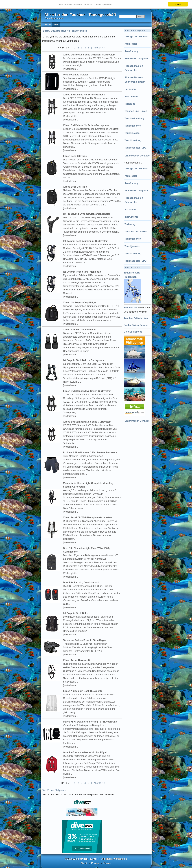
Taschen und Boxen (136, 111)
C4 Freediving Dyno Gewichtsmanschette (87, 214)
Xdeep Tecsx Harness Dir (77, 660)
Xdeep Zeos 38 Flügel (75, 156)
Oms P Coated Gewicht (76, 75)
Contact (107, 863)
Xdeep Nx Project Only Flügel (80, 302)
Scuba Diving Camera (136, 325)
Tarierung (130, 104)
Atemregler (131, 44)
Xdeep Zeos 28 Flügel (75, 187)
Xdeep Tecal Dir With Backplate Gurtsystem (88, 517)
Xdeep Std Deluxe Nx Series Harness (84, 95)
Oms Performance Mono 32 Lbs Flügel (85, 752)
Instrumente (131, 97)
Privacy (95, 863)
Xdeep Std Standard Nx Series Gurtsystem (87, 391)
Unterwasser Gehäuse (137, 156)
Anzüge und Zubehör (136, 37)
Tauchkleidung (133, 140)
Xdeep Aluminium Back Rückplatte (83, 691)
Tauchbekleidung (134, 118)
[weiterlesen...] (71, 69)
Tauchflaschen (133, 126)
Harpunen (130, 89)
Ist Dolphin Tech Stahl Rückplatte (82, 272)
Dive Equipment (133, 332)
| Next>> (99, 48)
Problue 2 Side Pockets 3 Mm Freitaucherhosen (90, 452)
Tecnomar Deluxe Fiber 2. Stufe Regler (85, 640)
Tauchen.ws (130, 308)
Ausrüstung (131, 51)
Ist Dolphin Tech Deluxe (77, 613)
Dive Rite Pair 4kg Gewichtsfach (81, 582)
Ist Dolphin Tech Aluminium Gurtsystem (86, 241)
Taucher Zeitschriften (136, 318)
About (84, 863)
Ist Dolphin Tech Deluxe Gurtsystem (84, 360)
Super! (178, 4)
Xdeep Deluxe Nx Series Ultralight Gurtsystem (89, 55)
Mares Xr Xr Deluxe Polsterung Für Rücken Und (90, 722)
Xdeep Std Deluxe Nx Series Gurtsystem (86, 125)
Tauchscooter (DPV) (136, 148)
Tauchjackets (132, 133)
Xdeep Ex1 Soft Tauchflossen (80, 330)
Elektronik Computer (136, 59)
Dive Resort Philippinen (54, 790)
